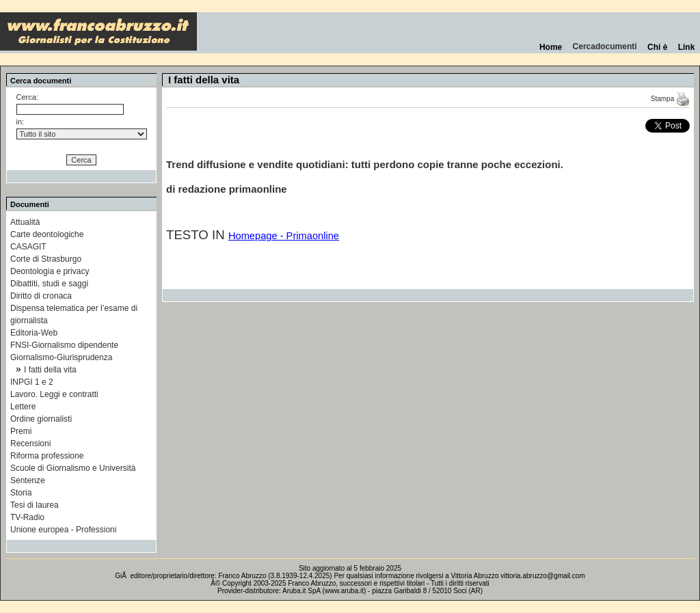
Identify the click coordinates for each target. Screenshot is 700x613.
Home (551, 47)
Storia (21, 493)
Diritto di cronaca (41, 296)
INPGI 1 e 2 (32, 382)
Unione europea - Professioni (63, 530)
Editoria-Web (34, 333)
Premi (21, 431)
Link (686, 47)
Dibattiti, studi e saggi (49, 284)
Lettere (23, 407)
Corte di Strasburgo (46, 259)
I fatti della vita (50, 370)
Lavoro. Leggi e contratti (54, 394)
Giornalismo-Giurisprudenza (61, 357)
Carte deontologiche (47, 234)
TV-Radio (27, 517)
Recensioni (30, 444)
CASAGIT (28, 247)
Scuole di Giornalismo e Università (73, 468)
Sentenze (28, 480)
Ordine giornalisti (41, 419)
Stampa (670, 99)
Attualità (25, 222)
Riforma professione (47, 456)
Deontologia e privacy (50, 271)
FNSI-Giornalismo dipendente (64, 345)
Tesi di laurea (35, 505)
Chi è (657, 47)
